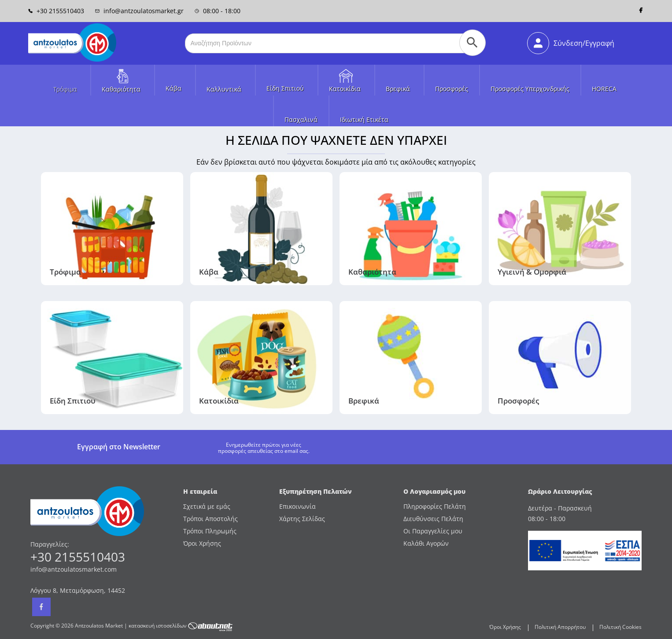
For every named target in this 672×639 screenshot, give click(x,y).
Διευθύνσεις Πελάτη (433, 519)
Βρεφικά (398, 89)
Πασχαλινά (301, 119)
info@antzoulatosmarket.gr (139, 11)
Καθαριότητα (121, 89)
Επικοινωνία (297, 506)
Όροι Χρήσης (202, 543)
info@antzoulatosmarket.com (74, 569)
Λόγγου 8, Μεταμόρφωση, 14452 (78, 590)
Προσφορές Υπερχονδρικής (530, 89)
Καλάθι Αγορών (426, 543)
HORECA (604, 89)
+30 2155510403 (56, 11)
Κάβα (174, 88)
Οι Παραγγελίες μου (433, 531)
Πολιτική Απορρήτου (560, 627)
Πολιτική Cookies (620, 627)
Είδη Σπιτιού (285, 88)
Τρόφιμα (65, 89)
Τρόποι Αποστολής (210, 519)
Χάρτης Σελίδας (302, 519)
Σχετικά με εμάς (207, 506)
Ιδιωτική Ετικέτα (364, 119)
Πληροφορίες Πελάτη (435, 506)
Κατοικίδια (345, 89)
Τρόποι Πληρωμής (210, 531)
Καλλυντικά (224, 89)
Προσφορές (452, 89)
